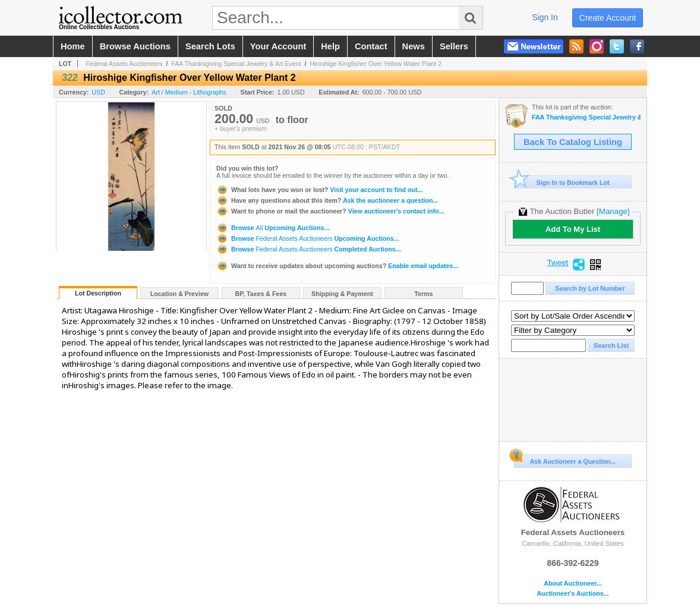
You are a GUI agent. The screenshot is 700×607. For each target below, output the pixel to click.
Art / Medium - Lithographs (189, 92)
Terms (423, 294)
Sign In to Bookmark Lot (562, 182)
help (330, 46)
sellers (454, 46)
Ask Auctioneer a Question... (565, 460)
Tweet (558, 263)
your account (278, 46)
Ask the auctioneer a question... (327, 200)
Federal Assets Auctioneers (124, 64)
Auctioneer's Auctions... (573, 594)
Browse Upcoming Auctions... (273, 228)
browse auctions (135, 46)
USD (98, 92)
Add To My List (573, 229)
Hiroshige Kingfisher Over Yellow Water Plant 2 (376, 64)
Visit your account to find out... (319, 190)
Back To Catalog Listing (573, 142)
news (414, 46)
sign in (545, 17)
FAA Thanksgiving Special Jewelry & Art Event (236, 64)
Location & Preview (179, 294)
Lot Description (98, 293)
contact (371, 46)
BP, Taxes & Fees (261, 294)
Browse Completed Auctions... (309, 249)
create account (608, 18)
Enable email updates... (337, 266)
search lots (210, 46)
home (73, 46)
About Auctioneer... (573, 584)
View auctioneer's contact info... (330, 211)
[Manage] (613, 211)
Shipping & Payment (342, 294)
